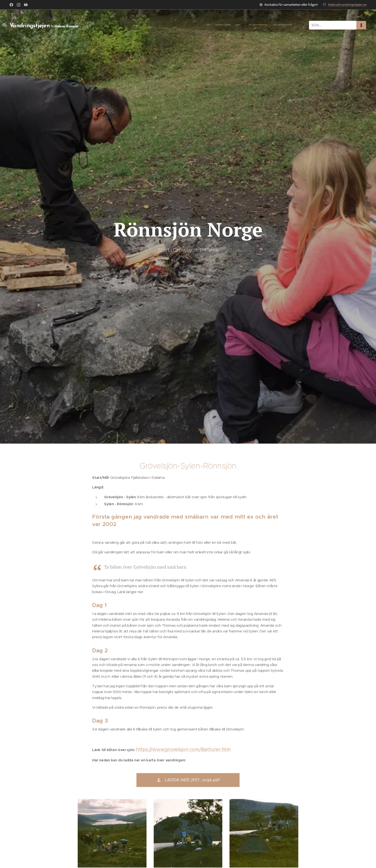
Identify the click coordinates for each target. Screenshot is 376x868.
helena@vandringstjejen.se (347, 5)
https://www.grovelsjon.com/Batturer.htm (183, 749)
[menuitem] (96, 25)
